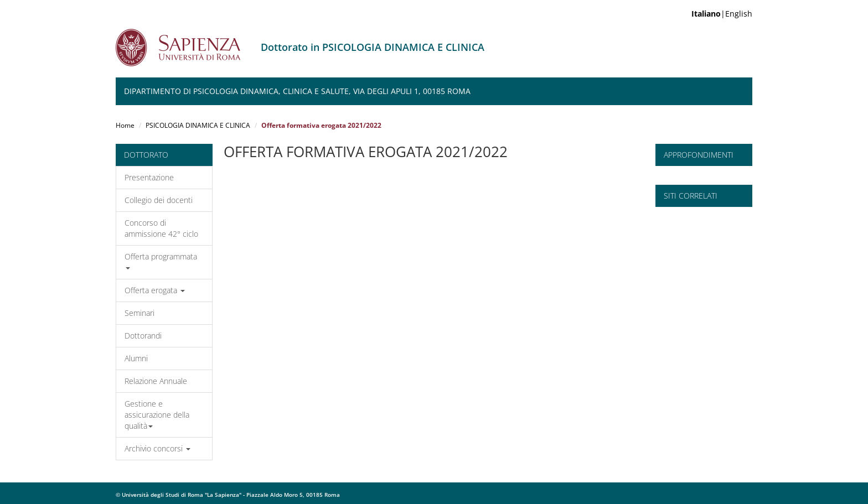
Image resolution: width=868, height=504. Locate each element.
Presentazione (149, 177)
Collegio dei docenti (159, 200)
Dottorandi (143, 336)
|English (722, 14)
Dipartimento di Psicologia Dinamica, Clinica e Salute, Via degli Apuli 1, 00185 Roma (297, 91)
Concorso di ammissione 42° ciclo (161, 228)
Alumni (136, 358)
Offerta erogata (155, 290)
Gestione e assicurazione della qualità (157, 415)
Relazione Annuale (156, 381)
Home (125, 125)
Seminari (139, 313)
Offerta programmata (161, 260)
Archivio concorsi (157, 448)
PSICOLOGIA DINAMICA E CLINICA (198, 125)
